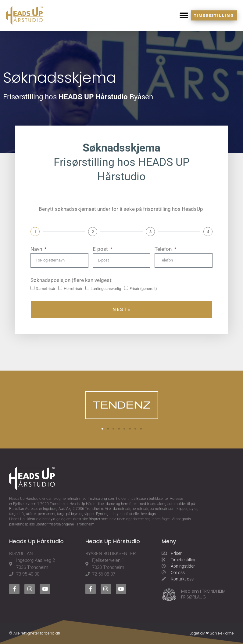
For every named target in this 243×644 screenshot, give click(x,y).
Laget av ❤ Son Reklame (212, 633)
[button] (184, 15)
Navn (37, 249)
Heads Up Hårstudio (25, 499)
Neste (122, 309)
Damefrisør (45, 289)
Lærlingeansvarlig (106, 289)
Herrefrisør (73, 289)
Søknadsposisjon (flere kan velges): (71, 280)
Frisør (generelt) (143, 289)
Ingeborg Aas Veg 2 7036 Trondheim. (73, 509)
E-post (101, 249)
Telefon (164, 249)
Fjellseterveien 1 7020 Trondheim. (41, 504)
